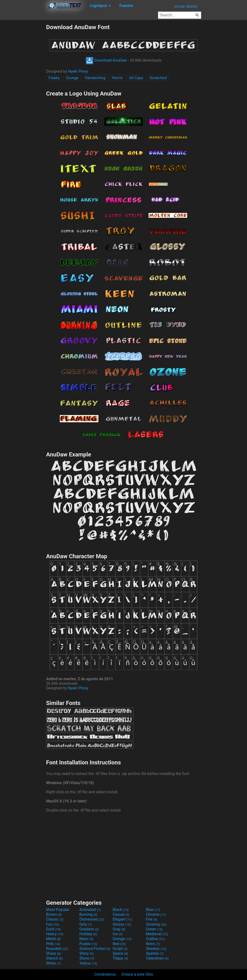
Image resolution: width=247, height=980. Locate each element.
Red (119, 944)
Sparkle (155, 953)
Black (121, 910)
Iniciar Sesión (186, 6)
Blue (153, 910)
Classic (55, 919)
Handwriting (95, 78)
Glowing (156, 924)
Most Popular (58, 910)
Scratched (158, 78)
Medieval (157, 934)
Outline (155, 939)
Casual (121, 914)
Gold (53, 929)
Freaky (54, 78)
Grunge (72, 78)
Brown (54, 914)
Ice (118, 934)
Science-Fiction (95, 949)
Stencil (54, 958)
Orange (122, 939)
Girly (86, 924)
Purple (88, 944)
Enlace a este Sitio (137, 974)
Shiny (86, 953)
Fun (53, 924)
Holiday (88, 934)
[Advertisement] (23, 96)
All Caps (136, 78)
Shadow (156, 949)
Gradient (89, 929)
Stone (87, 958)
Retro (153, 944)
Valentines (157, 958)
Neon (86, 939)
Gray (119, 929)
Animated (90, 910)
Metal (53, 939)
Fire (152, 919)
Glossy (122, 924)
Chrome (156, 914)
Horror (117, 78)
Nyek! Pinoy (78, 71)
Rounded (57, 949)
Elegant (122, 919)
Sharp (54, 953)
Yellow (88, 963)
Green (154, 929)
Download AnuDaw (106, 60)
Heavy (55, 934)
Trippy (120, 958)
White (53, 963)
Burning (88, 914)
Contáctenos (105, 974)
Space (120, 953)
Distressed (92, 919)
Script (120, 949)
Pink (53, 944)
